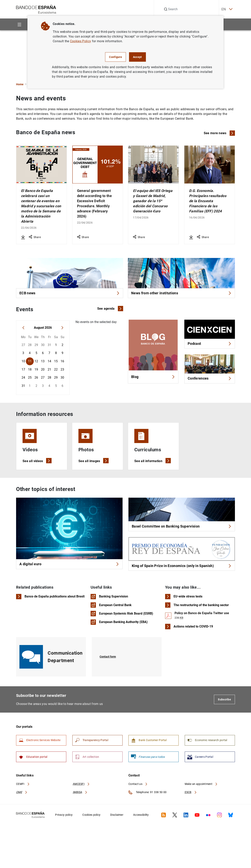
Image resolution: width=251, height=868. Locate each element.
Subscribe (224, 715)
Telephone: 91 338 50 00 (147, 812)
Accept (137, 57)
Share (35, 237)
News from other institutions (181, 294)
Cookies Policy (80, 41)
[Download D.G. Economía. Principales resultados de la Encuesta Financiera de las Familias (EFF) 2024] (191, 237)
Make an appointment (201, 804)
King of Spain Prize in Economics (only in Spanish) (182, 577)
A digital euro (69, 574)
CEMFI (23, 804)
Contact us (138, 804)
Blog (153, 381)
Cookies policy (91, 835)
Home (20, 84)
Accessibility (141, 835)
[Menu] (19, 24)
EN (223, 9)
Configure (115, 57)
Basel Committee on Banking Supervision (182, 536)
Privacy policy (64, 835)
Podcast (210, 346)
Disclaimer (117, 835)
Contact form (109, 672)
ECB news (70, 294)
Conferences (210, 383)
